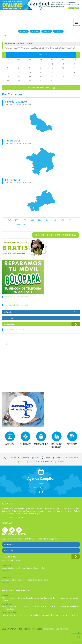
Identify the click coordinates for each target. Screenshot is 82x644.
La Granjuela (33, 615)
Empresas (48, 457)
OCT (10, 225)
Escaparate (62, 462)
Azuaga (14, 598)
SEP (70, 220)
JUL (55, 220)
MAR (24, 220)
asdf (41, 484)
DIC (26, 225)
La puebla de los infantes (66, 607)
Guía (58, 31)
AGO (63, 220)
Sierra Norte (12, 180)
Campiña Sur (13, 141)
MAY (40, 220)
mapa (41, 123)
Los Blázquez (44, 615)
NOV (18, 225)
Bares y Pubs (60, 457)
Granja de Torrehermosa (54, 598)
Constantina (29, 607)
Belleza (33, 462)
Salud (23, 462)
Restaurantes (26, 457)
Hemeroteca (65, 629)
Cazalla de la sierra (16, 607)
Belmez (5, 615)
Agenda (47, 31)
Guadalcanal (50, 607)
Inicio (4, 36)
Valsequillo (60, 615)
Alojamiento (12, 457)
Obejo (52, 615)
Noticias (35, 31)
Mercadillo (23, 31)
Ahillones (6, 598)
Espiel (11, 615)
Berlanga (21, 598)
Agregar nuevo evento (41, 88)
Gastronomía (73, 457)
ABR (32, 220)
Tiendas (38, 457)
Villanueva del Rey (72, 615)
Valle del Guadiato (16, 102)
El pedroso (39, 607)
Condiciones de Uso (51, 629)
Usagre (5, 600)
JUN (48, 220)
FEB (17, 220)
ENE (9, 220)
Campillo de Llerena (34, 598)
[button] (39, 492)
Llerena (69, 598)
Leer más (6, 571)
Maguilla (76, 598)
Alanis (4, 607)
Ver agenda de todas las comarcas (56, 235)
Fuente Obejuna (21, 615)
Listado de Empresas (47, 462)
